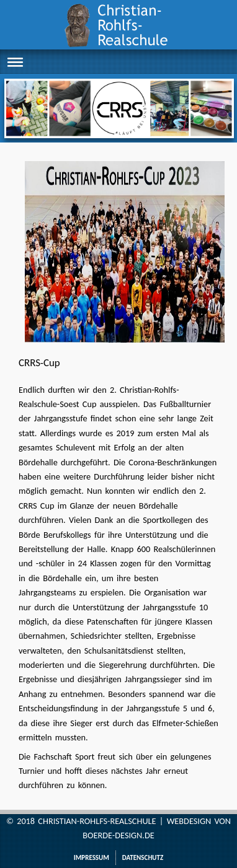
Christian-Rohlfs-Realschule (97, 821)
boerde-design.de (118, 835)
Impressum (92, 858)
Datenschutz (143, 858)
